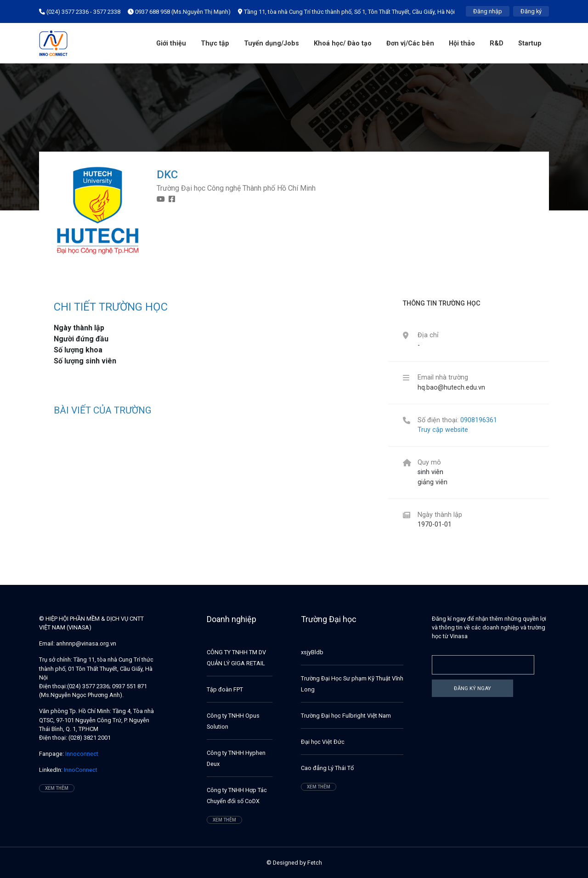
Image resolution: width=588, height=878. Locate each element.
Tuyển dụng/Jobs (271, 43)
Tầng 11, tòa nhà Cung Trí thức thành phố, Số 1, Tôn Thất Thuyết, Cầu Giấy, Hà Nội (346, 12)
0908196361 (479, 420)
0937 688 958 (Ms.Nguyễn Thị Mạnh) (179, 12)
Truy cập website (443, 430)
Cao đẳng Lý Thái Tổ (327, 768)
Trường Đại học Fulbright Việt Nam (346, 716)
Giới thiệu (171, 43)
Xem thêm (57, 788)
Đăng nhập (488, 11)
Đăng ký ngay (472, 688)
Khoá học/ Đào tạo (343, 43)
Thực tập (215, 43)
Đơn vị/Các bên (410, 43)
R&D (497, 43)
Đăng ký (531, 11)
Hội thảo (462, 43)
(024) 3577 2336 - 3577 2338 (80, 12)
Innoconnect (81, 754)
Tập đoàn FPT (225, 689)
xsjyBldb (312, 652)
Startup (530, 43)
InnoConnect (80, 770)
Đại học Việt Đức (323, 742)
